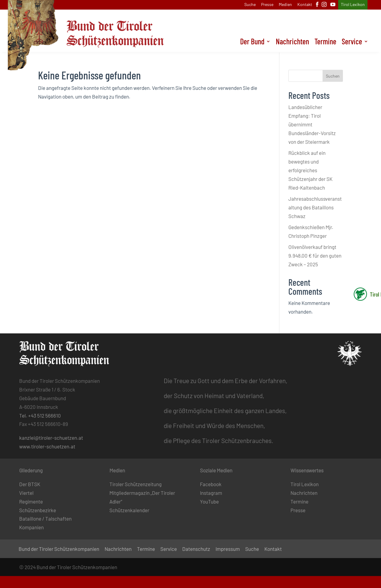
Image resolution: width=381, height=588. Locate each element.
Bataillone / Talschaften (45, 519)
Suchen (333, 76)
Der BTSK (30, 484)
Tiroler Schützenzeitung (135, 484)
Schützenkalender (129, 510)
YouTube (209, 501)
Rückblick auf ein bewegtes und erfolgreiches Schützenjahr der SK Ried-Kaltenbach (310, 170)
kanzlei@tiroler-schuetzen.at (51, 438)
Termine (325, 43)
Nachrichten (292, 43)
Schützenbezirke (38, 510)
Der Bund (252, 43)
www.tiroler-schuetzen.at (47, 446)
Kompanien (31, 527)
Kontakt (305, 5)
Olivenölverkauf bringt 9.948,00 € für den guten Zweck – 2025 (315, 256)
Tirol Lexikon (353, 5)
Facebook (211, 484)
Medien (285, 5)
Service (352, 43)
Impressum (228, 549)
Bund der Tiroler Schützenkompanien (59, 549)
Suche (250, 5)
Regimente (31, 501)
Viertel (26, 493)
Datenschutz (196, 549)
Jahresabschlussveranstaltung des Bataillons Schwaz (315, 207)
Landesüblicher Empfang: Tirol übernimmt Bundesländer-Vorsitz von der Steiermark (312, 124)
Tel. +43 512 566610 (40, 415)
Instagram (211, 493)
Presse (267, 5)
